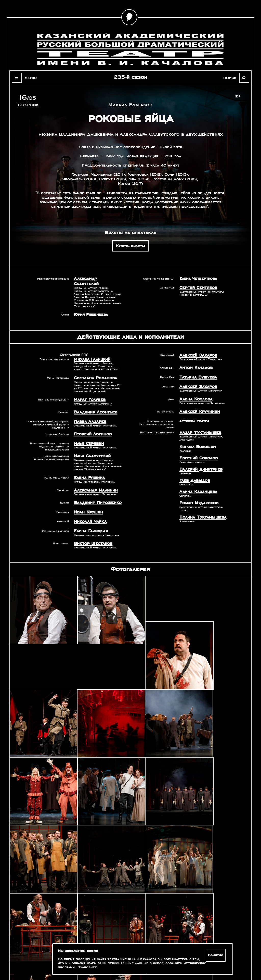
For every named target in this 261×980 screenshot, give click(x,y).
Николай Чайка (88, 510)
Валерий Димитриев (199, 459)
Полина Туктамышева (200, 505)
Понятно (217, 955)
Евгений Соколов (197, 448)
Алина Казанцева (196, 480)
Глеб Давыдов (193, 470)
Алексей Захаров (196, 349)
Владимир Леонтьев (93, 405)
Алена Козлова (194, 391)
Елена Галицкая (89, 519)
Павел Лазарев (88, 414)
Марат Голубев (88, 393)
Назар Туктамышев (198, 424)
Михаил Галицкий (90, 354)
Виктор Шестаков (91, 531)
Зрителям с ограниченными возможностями (45, 960)
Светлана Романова (93, 372)
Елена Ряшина (88, 468)
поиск (233, 78)
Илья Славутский (90, 447)
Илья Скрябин (87, 435)
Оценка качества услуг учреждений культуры (45, 953)
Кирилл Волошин (196, 437)
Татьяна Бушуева (196, 370)
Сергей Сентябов (196, 287)
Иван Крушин (87, 501)
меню (28, 78)
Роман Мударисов (197, 491)
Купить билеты (130, 246)
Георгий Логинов (91, 426)
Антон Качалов (194, 361)
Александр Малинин (93, 480)
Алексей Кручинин (198, 403)
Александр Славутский (96, 279)
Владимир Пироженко (95, 492)
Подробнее (87, 967)
